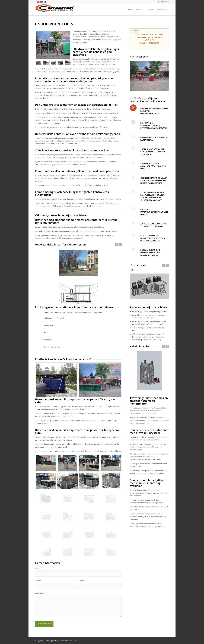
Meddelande (40, 593)
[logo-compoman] (55, 10)
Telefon (82, 581)
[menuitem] (130, 10)
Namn (38, 568)
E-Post (38, 581)
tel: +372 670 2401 (163, 2)
